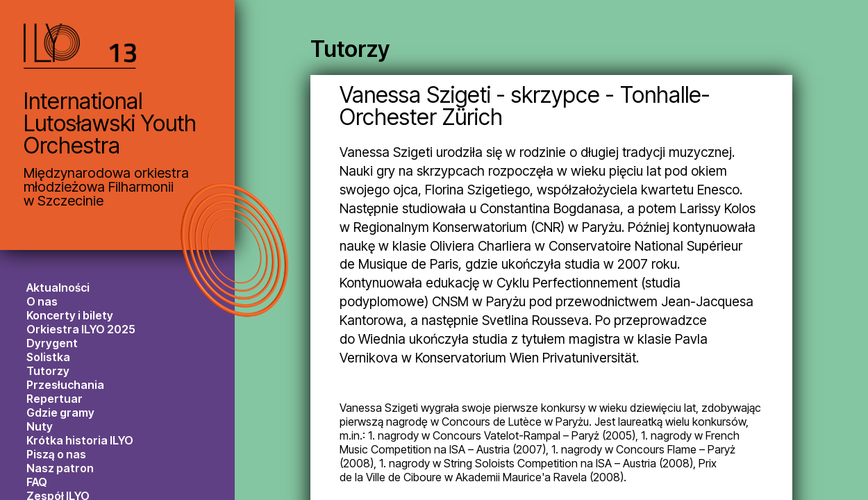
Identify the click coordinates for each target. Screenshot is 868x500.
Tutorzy (48, 371)
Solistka (48, 357)
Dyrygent (52, 343)
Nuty (40, 426)
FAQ (37, 482)
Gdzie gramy (60, 412)
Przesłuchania (65, 385)
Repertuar (55, 399)
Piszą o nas (56, 454)
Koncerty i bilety (70, 315)
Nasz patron (60, 468)
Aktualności (58, 287)
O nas (42, 301)
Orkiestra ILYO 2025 (81, 329)
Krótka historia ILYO (80, 440)
